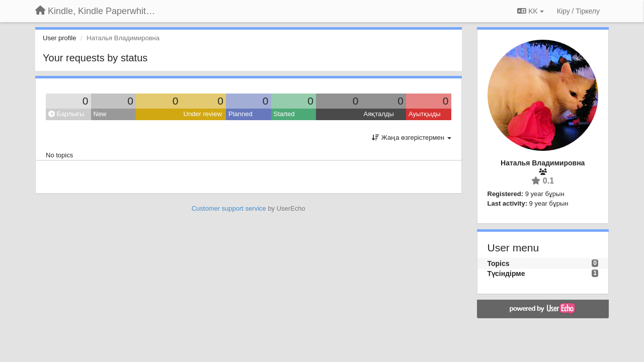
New (100, 114)
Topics (499, 263)
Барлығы (66, 114)
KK (530, 11)
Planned (240, 114)
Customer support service (229, 208)
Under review (203, 114)
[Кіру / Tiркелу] (578, 11)
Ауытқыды (425, 114)
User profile (59, 38)
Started (284, 114)
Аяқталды (379, 114)
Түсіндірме (506, 274)
